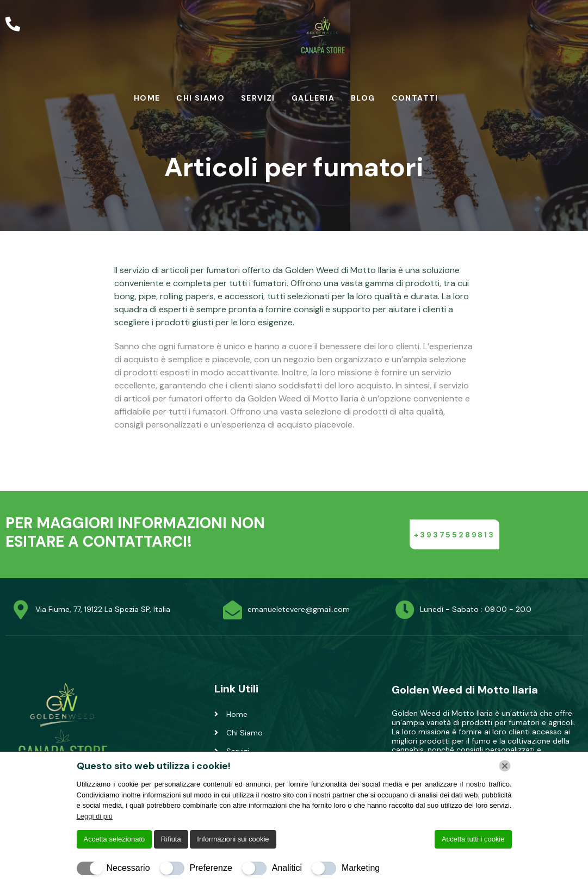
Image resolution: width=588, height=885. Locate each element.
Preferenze (211, 868)
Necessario (128, 868)
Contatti (415, 98)
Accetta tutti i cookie (473, 839)
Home (147, 98)
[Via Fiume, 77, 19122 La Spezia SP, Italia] (20, 609)
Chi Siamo (200, 98)
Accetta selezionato (114, 839)
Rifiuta (171, 839)
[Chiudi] (505, 766)
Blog (363, 98)
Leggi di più (95, 816)
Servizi (258, 98)
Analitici (287, 868)
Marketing (361, 868)
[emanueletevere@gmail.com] (233, 609)
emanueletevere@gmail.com (299, 609)
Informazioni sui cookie (233, 839)
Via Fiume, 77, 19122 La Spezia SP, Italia (103, 609)
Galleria (313, 98)
